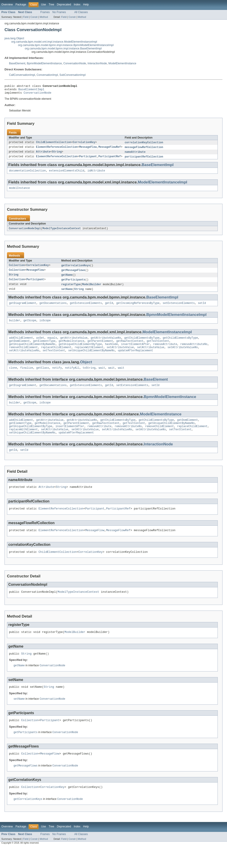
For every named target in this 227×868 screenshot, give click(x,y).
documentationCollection (27, 174)
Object (86, 371)
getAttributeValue (74, 345)
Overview (7, 5)
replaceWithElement (89, 355)
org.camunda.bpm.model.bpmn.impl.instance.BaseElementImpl (63, 49)
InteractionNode (97, 63)
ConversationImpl (47, 75)
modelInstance (19, 192)
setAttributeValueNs (183, 355)
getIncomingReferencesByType (138, 309)
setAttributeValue (120, 355)
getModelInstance (71, 348)
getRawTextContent (130, 348)
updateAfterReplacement (135, 359)
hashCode (111, 352)
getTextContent (158, 348)
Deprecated (64, 5)
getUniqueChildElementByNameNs (32, 352)
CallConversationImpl (22, 75)
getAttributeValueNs (106, 345)
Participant (88, 160)
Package (21, 5)
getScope (30, 327)
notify (57, 377)
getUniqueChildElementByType (80, 352)
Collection (17, 270)
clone (13, 377)
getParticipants (73, 285)
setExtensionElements (179, 309)
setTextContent (54, 359)
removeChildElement (23, 355)
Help (86, 5)
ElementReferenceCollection (57, 150)
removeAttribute (165, 352)
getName (67, 280)
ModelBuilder (92, 289)
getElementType (44, 348)
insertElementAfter (135, 352)
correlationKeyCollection (144, 145)
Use (43, 5)
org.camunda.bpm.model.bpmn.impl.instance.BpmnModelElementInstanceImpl (66, 45)
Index (77, 5)
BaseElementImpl (31, 90)
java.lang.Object (14, 38)
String (57, 155)
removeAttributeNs (194, 352)
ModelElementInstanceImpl (162, 186)
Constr (34, 17)
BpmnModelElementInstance (44, 63)
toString (89, 377)
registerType (71, 289)
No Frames (59, 12)
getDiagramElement (23, 309)
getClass (43, 377)
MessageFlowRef (110, 150)
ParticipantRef (110, 160)
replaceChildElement (56, 355)
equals (52, 345)
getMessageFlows (73, 275)
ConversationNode (75, 63)
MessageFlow (88, 150)
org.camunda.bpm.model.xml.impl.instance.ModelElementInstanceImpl (54, 42)
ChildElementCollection (54, 145)
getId (109, 309)
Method (44, 17)
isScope (45, 327)
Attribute (43, 155)
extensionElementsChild (67, 174)
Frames (45, 12)
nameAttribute (135, 155)
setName (67, 294)
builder (15, 327)
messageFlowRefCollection (144, 150)
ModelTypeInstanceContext (62, 232)
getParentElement (100, 348)
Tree (51, 5)
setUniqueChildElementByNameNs (91, 359)
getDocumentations (53, 309)
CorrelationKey (84, 145)
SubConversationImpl (73, 75)
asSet (40, 345)
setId (202, 309)
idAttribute (96, 174)
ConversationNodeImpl (25, 232)
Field (26, 17)
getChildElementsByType (142, 345)
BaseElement (17, 63)
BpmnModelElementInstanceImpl (177, 321)
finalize (27, 377)
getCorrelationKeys (76, 270)
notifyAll (72, 377)
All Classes (81, 12)
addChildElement (21, 345)
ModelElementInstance (122, 63)
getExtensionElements (86, 309)
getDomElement (19, 348)
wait (102, 377)
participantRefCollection (144, 160)
